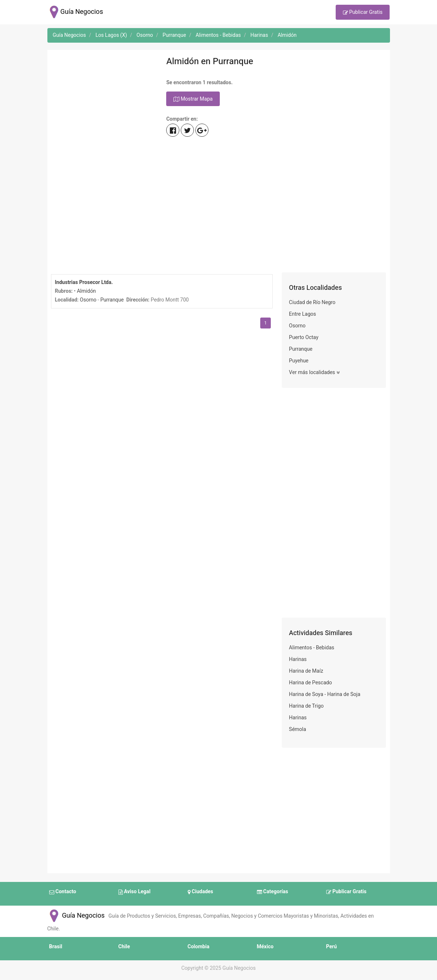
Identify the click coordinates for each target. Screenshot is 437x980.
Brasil (56, 947)
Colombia (199, 947)
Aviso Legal (134, 892)
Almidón (86, 291)
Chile (124, 947)
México (265, 947)
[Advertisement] (103, 163)
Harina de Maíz (306, 671)
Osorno (88, 300)
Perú (332, 947)
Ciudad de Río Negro (312, 302)
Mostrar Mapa (193, 99)
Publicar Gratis (363, 13)
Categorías (273, 892)
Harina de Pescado (311, 683)
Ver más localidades (314, 373)
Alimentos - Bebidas (312, 648)
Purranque (112, 300)
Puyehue (299, 361)
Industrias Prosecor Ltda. (84, 282)
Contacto (63, 892)
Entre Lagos (303, 314)
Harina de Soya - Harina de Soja (325, 694)
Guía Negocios (76, 916)
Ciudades (200, 892)
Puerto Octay (304, 337)
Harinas (298, 659)
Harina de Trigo (306, 706)
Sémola (298, 729)
